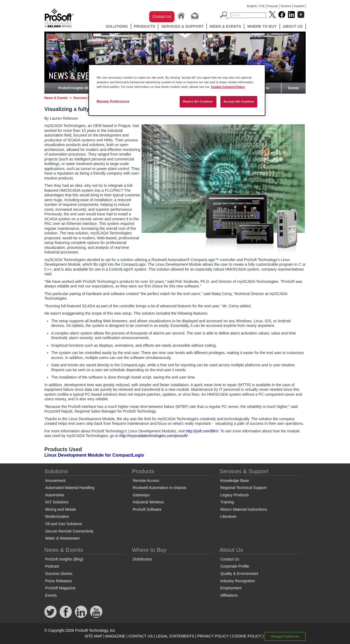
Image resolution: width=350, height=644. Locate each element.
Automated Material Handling (70, 488)
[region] (177, 90)
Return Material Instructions (243, 509)
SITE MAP (93, 636)
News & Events (225, 26)
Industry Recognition (238, 581)
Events (294, 88)
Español (299, 6)
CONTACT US (141, 636)
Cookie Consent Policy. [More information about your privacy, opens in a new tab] (228, 87)
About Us (293, 26)
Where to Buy (262, 26)
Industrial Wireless (148, 502)
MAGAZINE (115, 636)
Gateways (141, 495)
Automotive (55, 495)
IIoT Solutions (57, 502)
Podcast (52, 566)
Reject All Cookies (198, 101)
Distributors (142, 559)
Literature (228, 516)
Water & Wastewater (62, 538)
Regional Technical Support (243, 488)
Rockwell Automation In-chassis (160, 488)
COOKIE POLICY (246, 636)
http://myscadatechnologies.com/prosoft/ (154, 436)
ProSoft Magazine (60, 588)
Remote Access (146, 481)
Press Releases (59, 581)
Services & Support (182, 26)
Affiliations (229, 595)
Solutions (117, 26)
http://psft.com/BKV (202, 431)
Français (273, 6)
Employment (231, 588)
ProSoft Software (147, 509)
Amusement (55, 481)
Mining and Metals (61, 509)
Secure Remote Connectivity (69, 531)
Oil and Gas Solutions (64, 524)
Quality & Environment (239, 574)
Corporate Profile (235, 566)
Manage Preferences (285, 636)
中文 (262, 6)
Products (145, 26)
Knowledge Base (234, 481)
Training (227, 502)
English (252, 6)
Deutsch (286, 6)
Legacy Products (234, 495)
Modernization (57, 516)
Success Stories (86, 98)
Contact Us (162, 17)
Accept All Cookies (239, 101)
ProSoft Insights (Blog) (76, 88)
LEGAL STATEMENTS (175, 636)
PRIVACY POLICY (213, 636)
